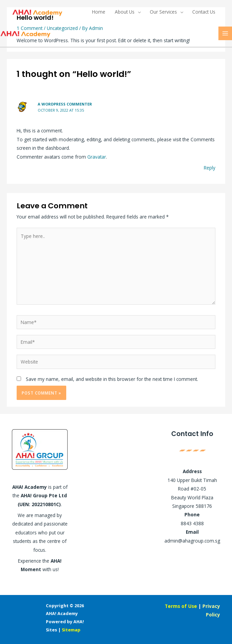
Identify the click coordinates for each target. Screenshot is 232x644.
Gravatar (97, 157)
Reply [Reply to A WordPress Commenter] (210, 168)
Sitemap (71, 630)
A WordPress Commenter (65, 104)
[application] (138, 12)
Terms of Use (181, 606)
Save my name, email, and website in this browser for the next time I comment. (112, 379)
